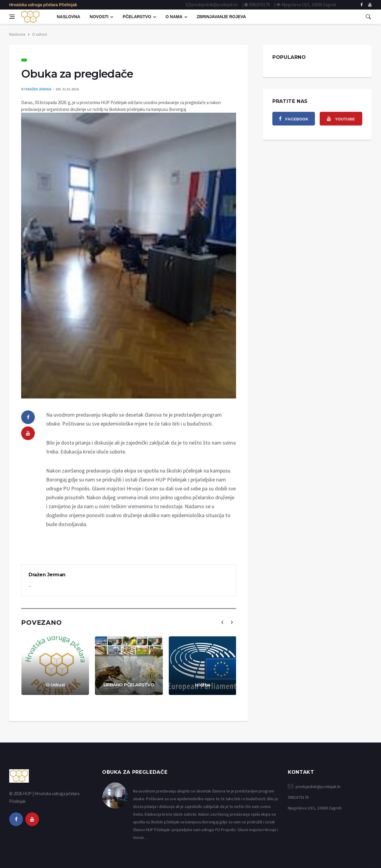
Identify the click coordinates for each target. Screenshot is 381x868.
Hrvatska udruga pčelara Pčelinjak (43, 5)
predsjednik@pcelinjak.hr (215, 5)
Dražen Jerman (38, 89)
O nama (174, 17)
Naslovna (69, 17)
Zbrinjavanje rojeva (221, 17)
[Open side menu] (12, 17)
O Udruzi (55, 685)
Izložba (203, 685)
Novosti (99, 17)
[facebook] (362, 5)
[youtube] (28, 433)
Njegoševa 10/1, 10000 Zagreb (309, 5)
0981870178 (259, 5)
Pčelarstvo (137, 17)
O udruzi (40, 34)
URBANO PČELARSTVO (129, 685)
